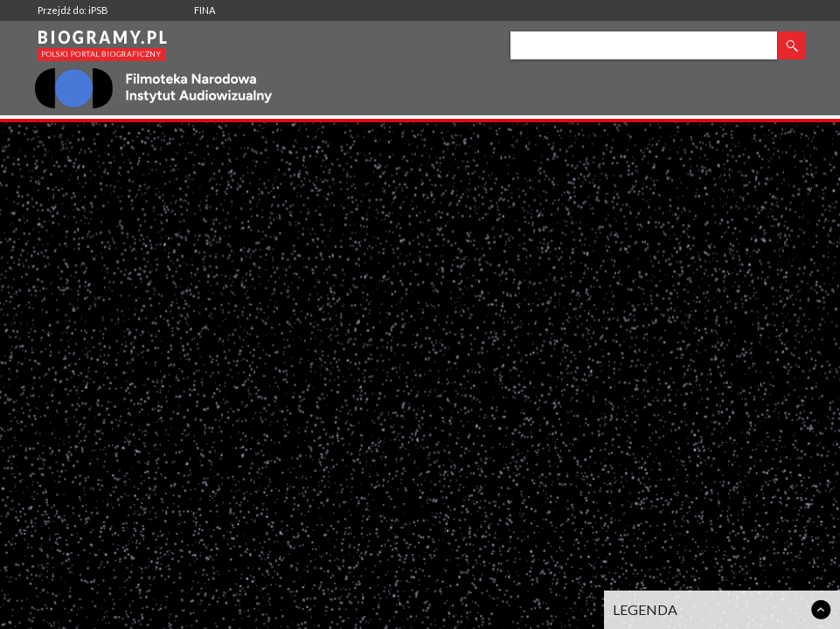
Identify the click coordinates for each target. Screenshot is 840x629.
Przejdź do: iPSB (73, 10)
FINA (205, 10)
